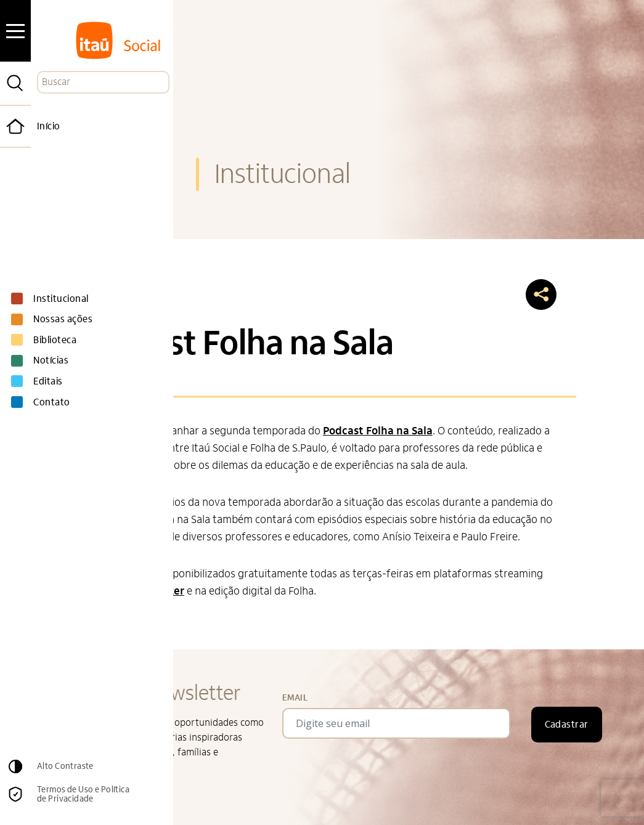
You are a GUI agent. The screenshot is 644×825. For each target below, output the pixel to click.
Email (295, 698)
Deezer (166, 591)
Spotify (125, 591)
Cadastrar (567, 725)
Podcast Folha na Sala (378, 431)
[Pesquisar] (15, 83)
